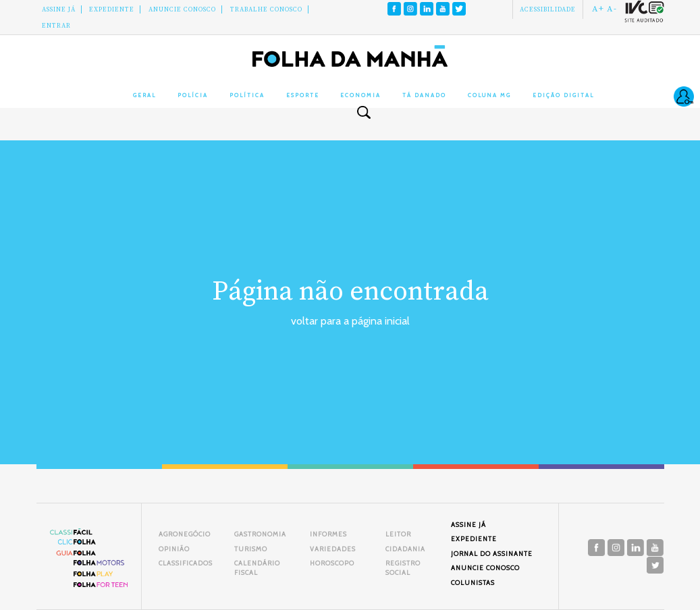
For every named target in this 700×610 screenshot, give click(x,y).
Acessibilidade (548, 9)
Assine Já (59, 9)
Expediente (112, 9)
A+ (598, 9)
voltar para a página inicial (350, 321)
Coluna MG (489, 95)
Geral (144, 95)
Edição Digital (563, 95)
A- (612, 9)
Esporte (303, 95)
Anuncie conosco (182, 9)
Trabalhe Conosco (266, 9)
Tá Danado (424, 95)
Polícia (193, 95)
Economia (360, 95)
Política (247, 95)
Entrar (56, 26)
